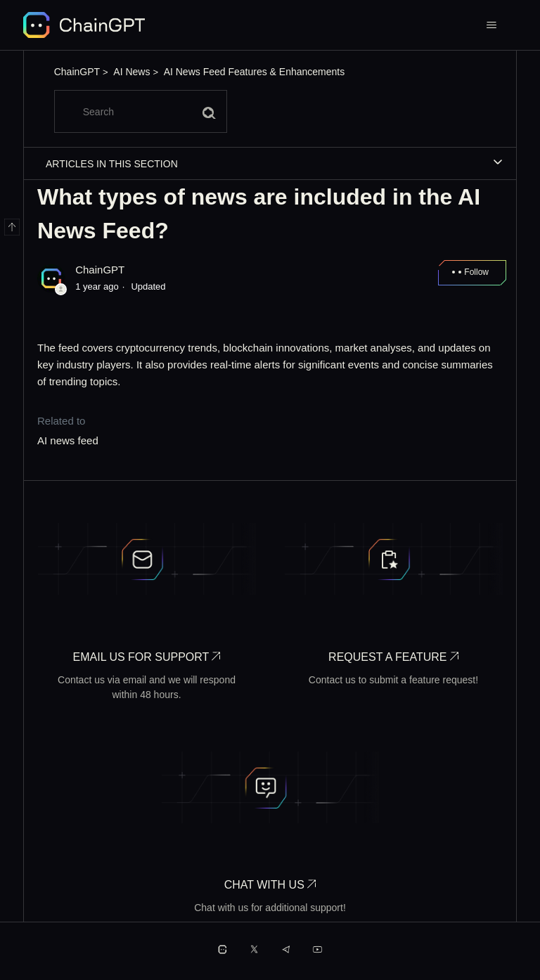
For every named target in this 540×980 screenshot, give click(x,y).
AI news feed (68, 440)
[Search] (141, 111)
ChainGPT (77, 72)
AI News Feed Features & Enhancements (255, 72)
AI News (131, 72)
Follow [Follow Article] (476, 272)
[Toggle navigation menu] (492, 25)
